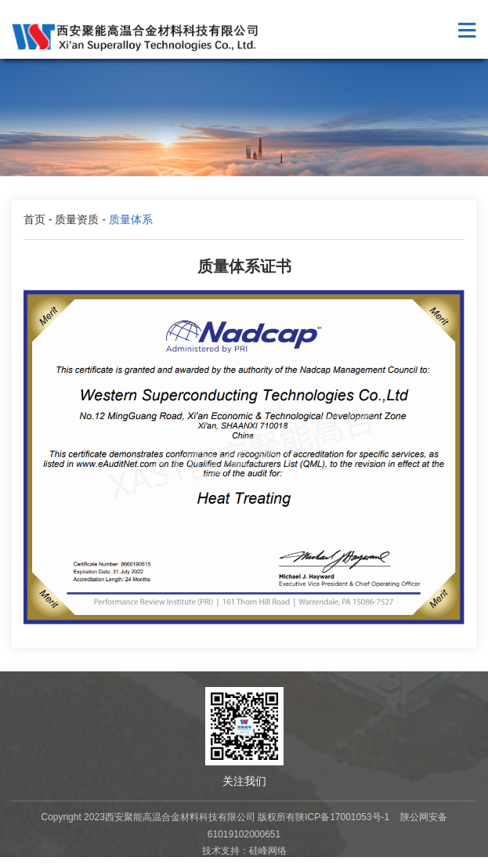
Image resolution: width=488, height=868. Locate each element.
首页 (34, 219)
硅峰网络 (268, 851)
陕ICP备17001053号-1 (342, 817)
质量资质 (77, 219)
